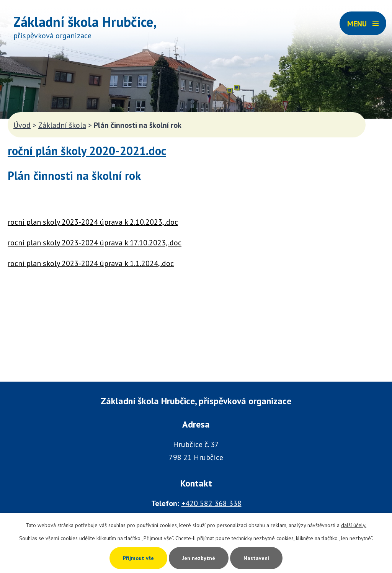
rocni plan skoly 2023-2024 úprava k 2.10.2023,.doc (93, 222)
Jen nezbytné (199, 558)
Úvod (22, 125)
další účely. (354, 525)
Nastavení (256, 558)
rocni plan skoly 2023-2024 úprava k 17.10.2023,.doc (95, 243)
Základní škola (62, 125)
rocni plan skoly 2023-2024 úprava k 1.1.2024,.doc (91, 263)
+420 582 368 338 (212, 503)
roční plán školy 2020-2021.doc (87, 151)
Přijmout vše (138, 558)
